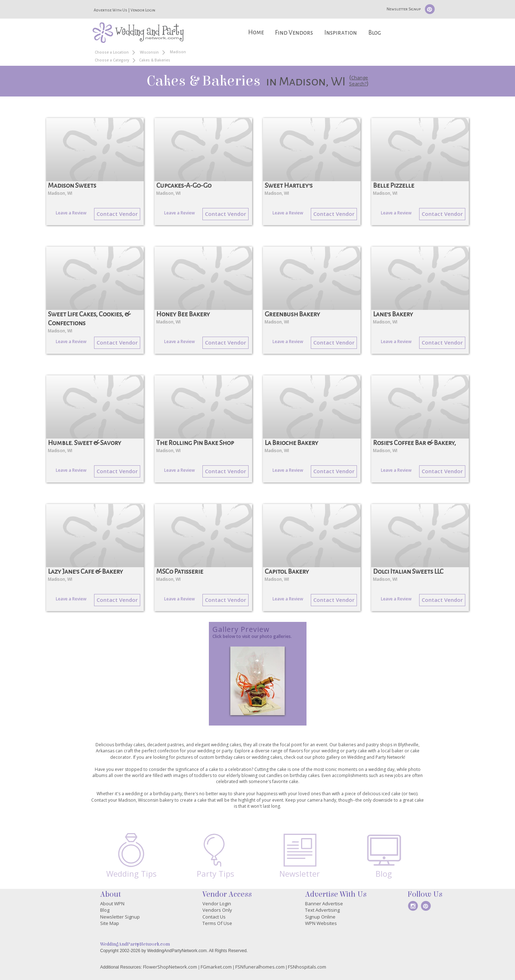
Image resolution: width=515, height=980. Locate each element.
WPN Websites (321, 923)
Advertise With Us (111, 10)
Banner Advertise (324, 904)
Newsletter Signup (404, 9)
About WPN (112, 904)
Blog (375, 33)
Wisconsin (149, 52)
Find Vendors (294, 33)
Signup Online (320, 917)
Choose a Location (112, 52)
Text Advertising (322, 910)
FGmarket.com (216, 967)
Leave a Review (71, 213)
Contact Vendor (117, 214)
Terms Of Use (217, 923)
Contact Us (214, 917)
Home (256, 32)
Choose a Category (112, 60)
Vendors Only (217, 910)
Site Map (110, 923)
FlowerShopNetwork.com (170, 967)
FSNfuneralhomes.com (260, 967)
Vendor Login (143, 10)
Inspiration (341, 33)
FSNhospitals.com (307, 967)
